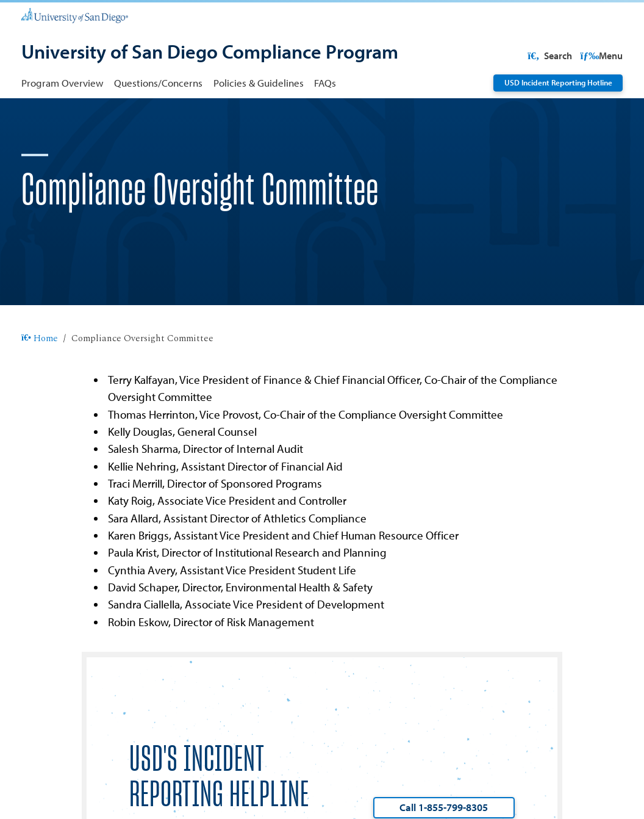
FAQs (325, 83)
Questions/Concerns (158, 83)
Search (599, 56)
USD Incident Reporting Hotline (558, 82)
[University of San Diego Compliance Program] (210, 53)
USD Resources (528, 56)
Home (40, 377)
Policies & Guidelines (259, 83)
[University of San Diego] (75, 14)
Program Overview (63, 83)
